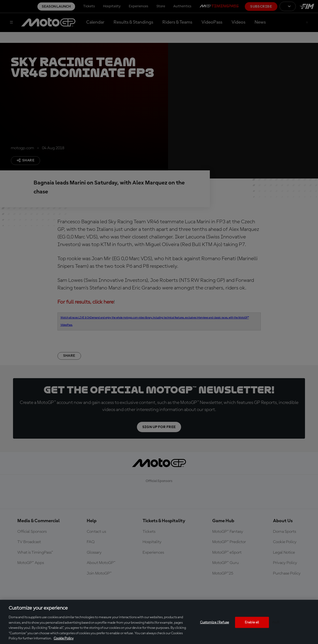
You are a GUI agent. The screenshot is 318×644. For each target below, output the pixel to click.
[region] (159, 622)
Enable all (252, 622)
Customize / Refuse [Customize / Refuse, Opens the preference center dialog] (215, 622)
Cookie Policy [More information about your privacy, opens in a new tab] (64, 638)
